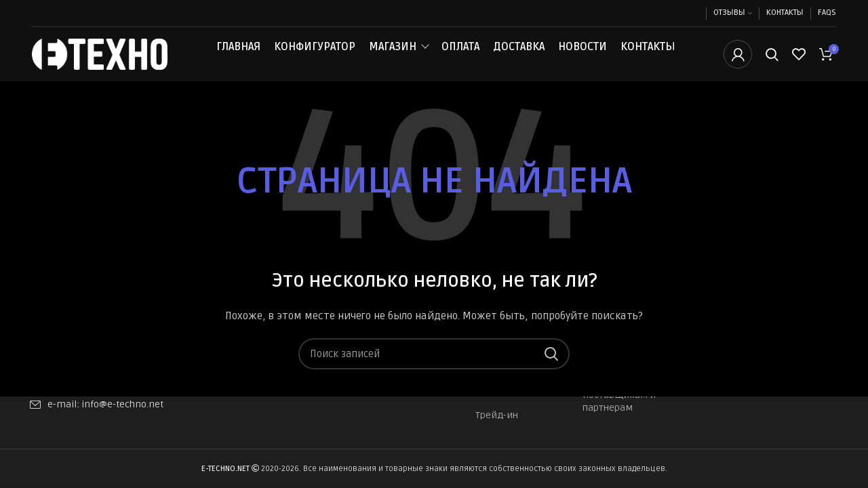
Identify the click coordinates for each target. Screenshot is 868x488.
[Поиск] (772, 63)
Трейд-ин (497, 415)
